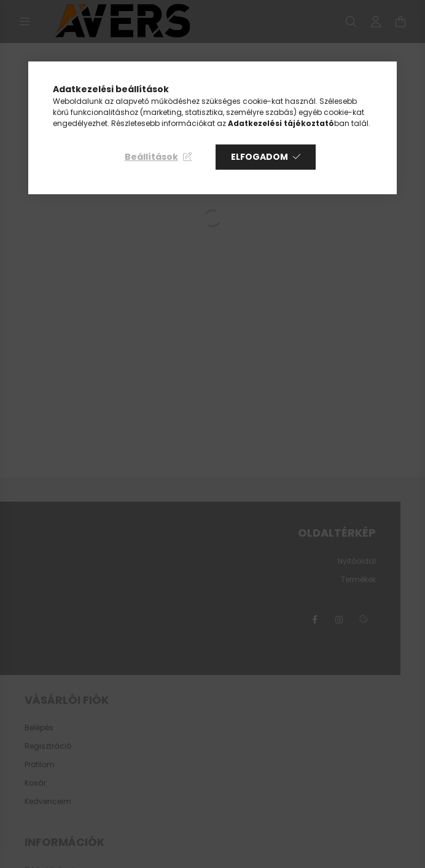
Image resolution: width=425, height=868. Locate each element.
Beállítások (151, 157)
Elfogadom (259, 157)
